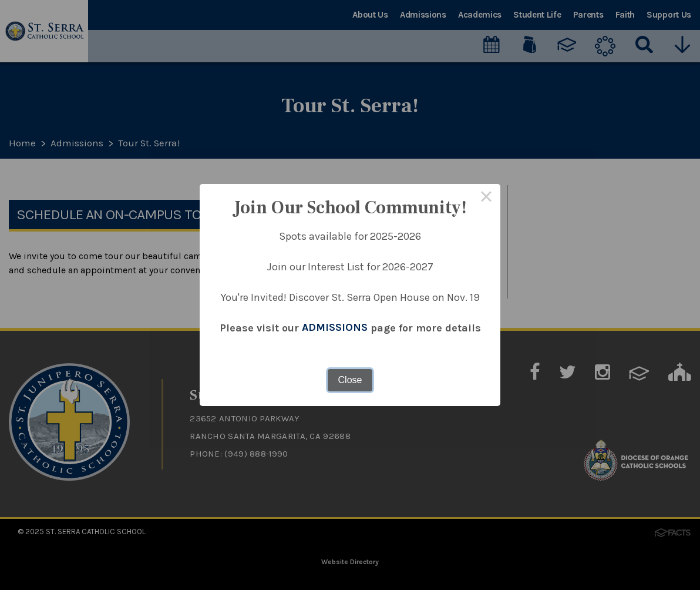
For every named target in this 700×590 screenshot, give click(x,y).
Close (350, 380)
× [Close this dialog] (486, 198)
